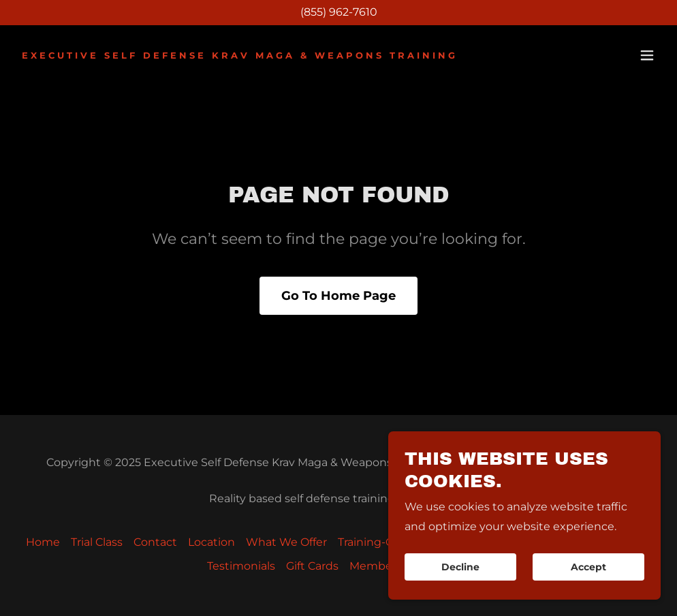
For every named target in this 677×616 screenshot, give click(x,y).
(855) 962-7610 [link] (339, 12)
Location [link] (211, 542)
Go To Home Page (338, 296)
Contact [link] (155, 542)
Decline (460, 586)
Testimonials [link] (241, 566)
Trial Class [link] (97, 542)
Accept (588, 586)
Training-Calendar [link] (386, 542)
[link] (240, 55)
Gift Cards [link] (312, 566)
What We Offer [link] (286, 542)
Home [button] (43, 542)
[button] (647, 55)
